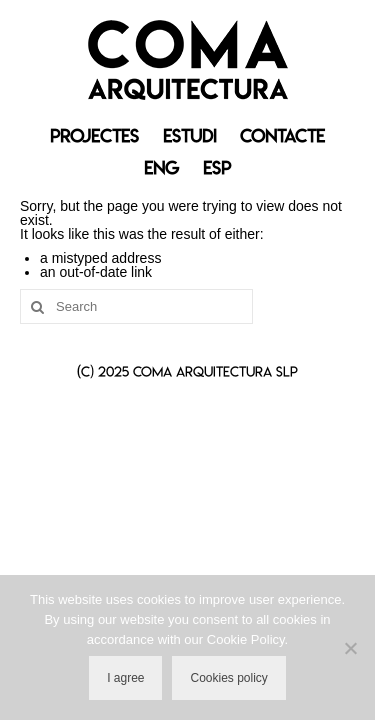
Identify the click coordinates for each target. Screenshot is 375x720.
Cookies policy (228, 678)
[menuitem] (161, 168)
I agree (125, 678)
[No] (350, 648)
